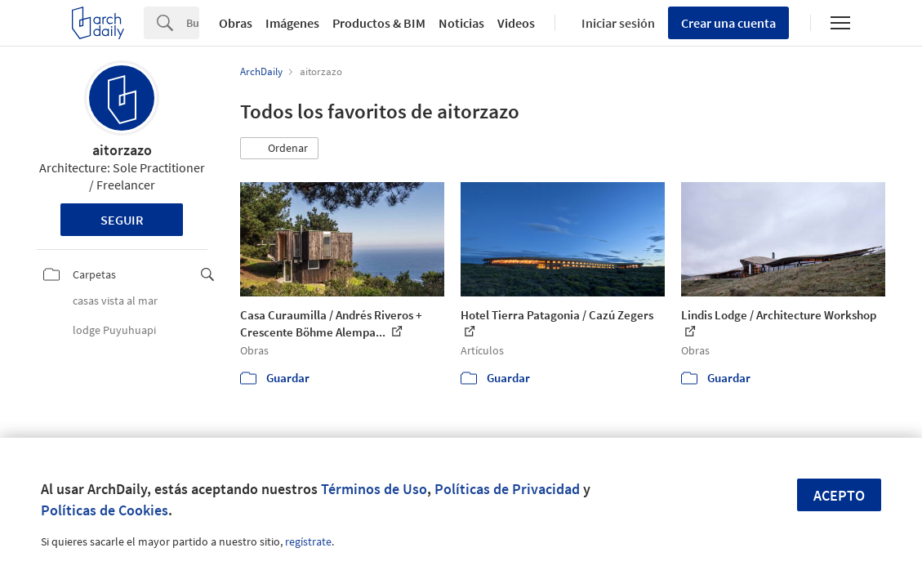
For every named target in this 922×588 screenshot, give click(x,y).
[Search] (193, 23)
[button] (279, 149)
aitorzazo (122, 150)
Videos (516, 23)
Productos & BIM (379, 23)
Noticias (461, 23)
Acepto (839, 495)
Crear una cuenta (728, 23)
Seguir (122, 220)
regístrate (308, 541)
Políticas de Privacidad (507, 489)
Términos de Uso (374, 489)
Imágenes (292, 23)
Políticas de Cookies (105, 510)
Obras (236, 23)
